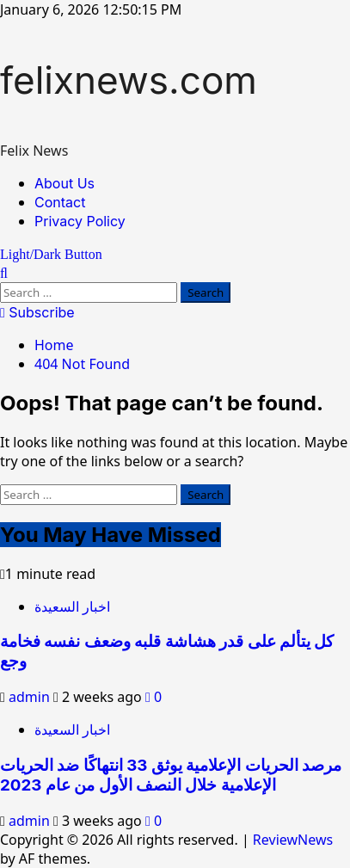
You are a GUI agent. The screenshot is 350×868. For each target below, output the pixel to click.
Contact (60, 202)
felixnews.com (129, 80)
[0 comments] (154, 697)
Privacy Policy (80, 221)
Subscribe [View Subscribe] (37, 312)
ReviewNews (293, 840)
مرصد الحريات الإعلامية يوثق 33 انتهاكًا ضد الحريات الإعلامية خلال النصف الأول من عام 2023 (171, 775)
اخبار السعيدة (72, 606)
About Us (64, 183)
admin (31, 697)
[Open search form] (4, 273)
